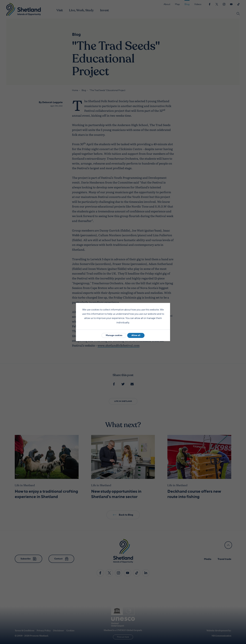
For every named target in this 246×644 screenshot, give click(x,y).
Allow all (136, 335)
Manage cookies (114, 335)
